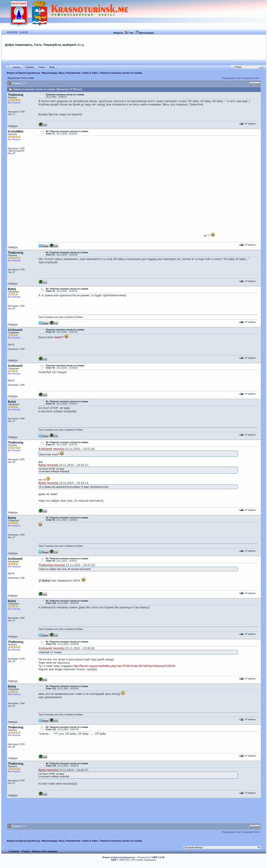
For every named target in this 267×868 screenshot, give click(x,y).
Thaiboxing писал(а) (52, 565)
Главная (16, 67)
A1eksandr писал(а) (51, 449)
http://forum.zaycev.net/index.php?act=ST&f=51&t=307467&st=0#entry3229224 (124, 666)
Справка (29, 67)
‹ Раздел (25, 851)
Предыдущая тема (231, 78)
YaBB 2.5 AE (158, 857)
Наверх (13, 126)
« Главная (13, 851)
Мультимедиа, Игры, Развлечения (61, 73)
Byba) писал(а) (48, 465)
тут (54, 372)
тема (57, 337)
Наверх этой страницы (45, 851)
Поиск (42, 67)
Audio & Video (90, 73)
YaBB (114, 860)
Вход (81, 45)
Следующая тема (250, 78)
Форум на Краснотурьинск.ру (23, 73)
